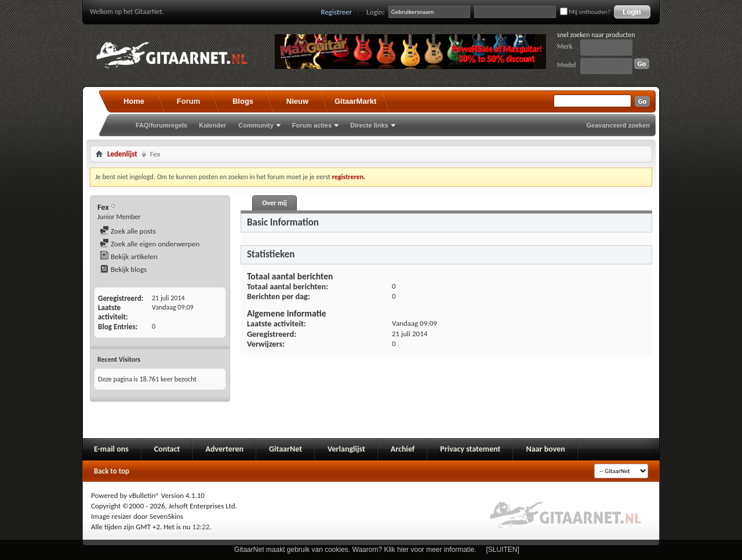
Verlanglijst (346, 449)
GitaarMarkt (355, 101)
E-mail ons (111, 449)
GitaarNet (285, 449)
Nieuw (297, 101)
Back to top (112, 471)
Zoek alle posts (128, 231)
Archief (403, 449)
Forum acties (312, 125)
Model (566, 65)
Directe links (369, 125)
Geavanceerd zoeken (618, 125)
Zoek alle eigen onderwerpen (150, 244)
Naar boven (545, 449)
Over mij (274, 203)
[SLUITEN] (503, 550)
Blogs (243, 101)
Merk (565, 46)
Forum (188, 101)
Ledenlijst (122, 154)
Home (134, 101)
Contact (167, 449)
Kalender (212, 125)
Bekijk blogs (123, 269)
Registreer (337, 12)
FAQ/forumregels (161, 125)
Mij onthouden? (585, 12)
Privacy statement (470, 449)
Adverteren (224, 449)
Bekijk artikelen (129, 257)
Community (256, 125)
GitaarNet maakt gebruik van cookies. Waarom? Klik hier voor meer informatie (354, 550)
